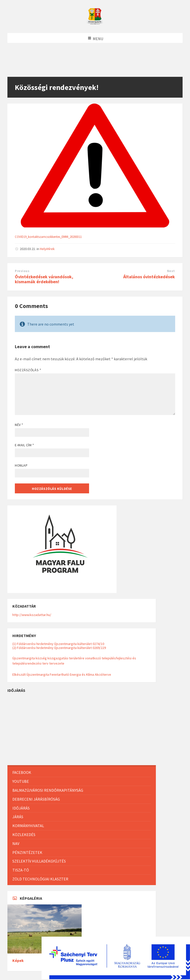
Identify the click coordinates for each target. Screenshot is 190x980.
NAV (16, 843)
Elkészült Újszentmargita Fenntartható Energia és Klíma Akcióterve (62, 674)
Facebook (22, 772)
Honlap (21, 465)
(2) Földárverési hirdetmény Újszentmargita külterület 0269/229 (59, 648)
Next (171, 271)
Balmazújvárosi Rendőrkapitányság (48, 790)
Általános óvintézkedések (149, 277)
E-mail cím (24, 445)
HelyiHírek (47, 249)
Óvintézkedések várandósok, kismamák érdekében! (44, 279)
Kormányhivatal (28, 826)
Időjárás (21, 808)
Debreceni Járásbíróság (36, 799)
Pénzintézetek (27, 852)
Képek (18, 961)
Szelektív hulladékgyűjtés (39, 861)
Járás (18, 817)
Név (19, 425)
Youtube (21, 781)
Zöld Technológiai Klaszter (40, 879)
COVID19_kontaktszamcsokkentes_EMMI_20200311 (48, 237)
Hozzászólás (28, 370)
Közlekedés (24, 835)
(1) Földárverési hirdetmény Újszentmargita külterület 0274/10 (58, 644)
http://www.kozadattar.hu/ (32, 615)
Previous (22, 271)
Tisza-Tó (21, 870)
